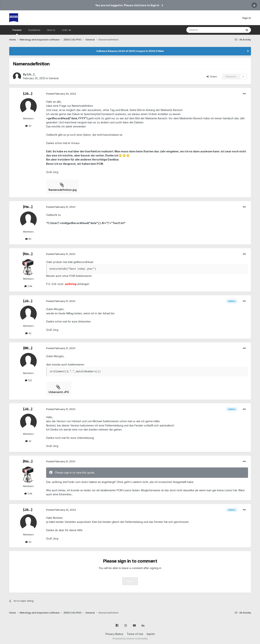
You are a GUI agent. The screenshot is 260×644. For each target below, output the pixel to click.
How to (51, 30)
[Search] (205, 30)
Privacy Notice (114, 634)
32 (28, 126)
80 (28, 239)
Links (66, 30)
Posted (61, 94)
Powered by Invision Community (130, 639)
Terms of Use (135, 634)
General (54, 78)
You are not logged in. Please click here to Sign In (127, 5)
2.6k (28, 286)
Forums (17, 32)
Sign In (247, 18)
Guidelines (34, 30)
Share (212, 76)
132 (28, 380)
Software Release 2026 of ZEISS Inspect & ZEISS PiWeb (130, 51)
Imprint (151, 634)
